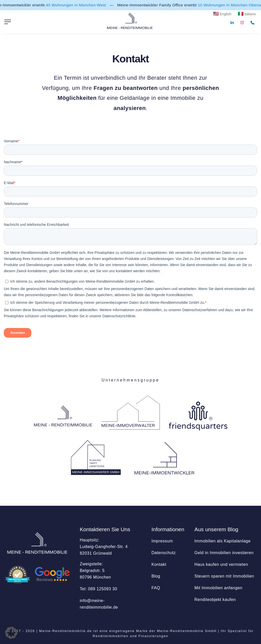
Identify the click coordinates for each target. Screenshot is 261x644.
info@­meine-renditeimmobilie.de (99, 604)
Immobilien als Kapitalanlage (223, 541)
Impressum (162, 541)
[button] (11, 633)
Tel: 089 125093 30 (99, 589)
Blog (156, 576)
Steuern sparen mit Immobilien (224, 576)
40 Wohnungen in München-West (76, 5)
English (226, 14)
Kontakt (159, 564)
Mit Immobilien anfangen (218, 588)
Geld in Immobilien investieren (224, 553)
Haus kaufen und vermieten (221, 564)
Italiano (250, 14)
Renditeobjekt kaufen (215, 599)
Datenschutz (164, 553)
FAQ (156, 588)
